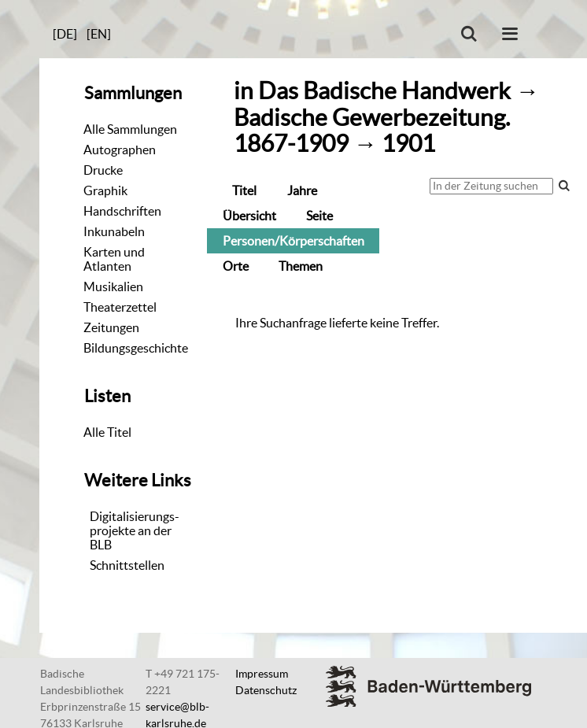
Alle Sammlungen (130, 129)
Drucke (103, 170)
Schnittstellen (127, 565)
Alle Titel (107, 432)
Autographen (120, 150)
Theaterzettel (120, 307)
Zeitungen (111, 327)
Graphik (105, 190)
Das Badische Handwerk (384, 91)
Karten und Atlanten (114, 259)
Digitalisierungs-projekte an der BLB (135, 530)
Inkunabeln (114, 231)
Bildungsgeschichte (136, 348)
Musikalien (113, 286)
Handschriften (122, 211)
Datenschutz (266, 690)
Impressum (262, 674)
